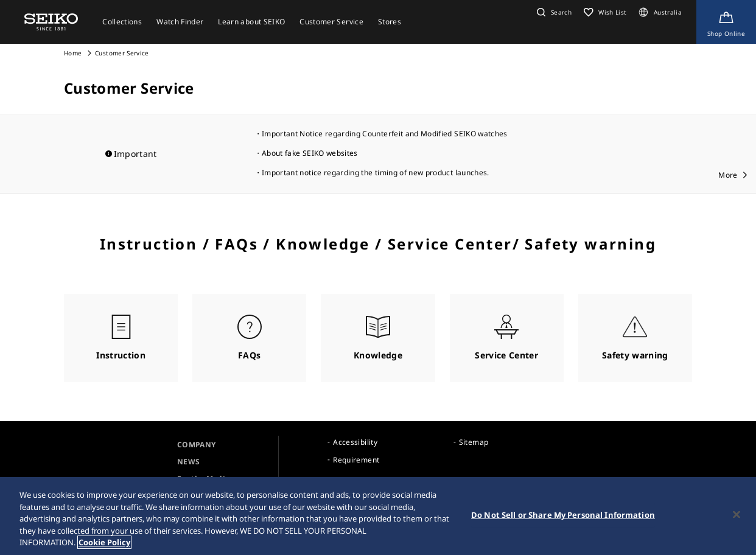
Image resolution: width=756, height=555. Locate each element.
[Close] (737, 515)
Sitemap (474, 442)
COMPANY (196, 445)
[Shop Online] (726, 22)
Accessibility (355, 442)
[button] (553, 12)
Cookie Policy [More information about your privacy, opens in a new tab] (104, 542)
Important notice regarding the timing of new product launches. (376, 173)
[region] (378, 516)
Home (73, 53)
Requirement (356, 460)
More (728, 175)
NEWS (188, 462)
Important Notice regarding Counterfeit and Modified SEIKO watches (385, 134)
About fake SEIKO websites (310, 153)
